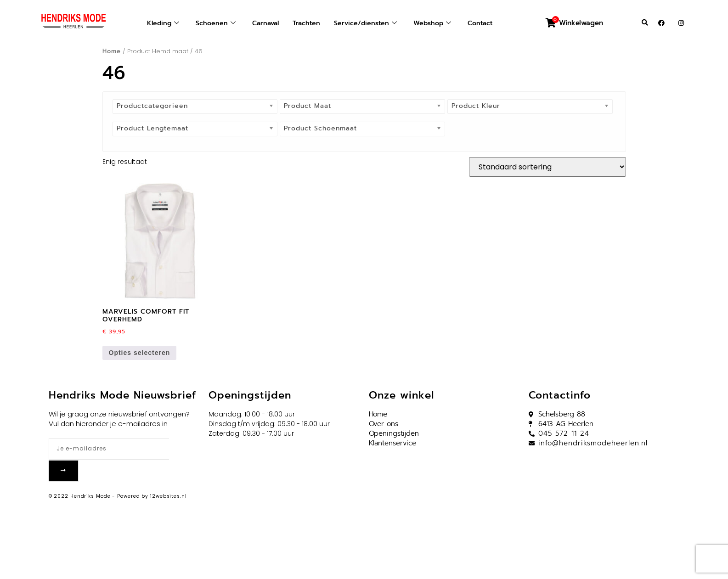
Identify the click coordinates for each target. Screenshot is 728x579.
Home (112, 51)
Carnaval (263, 23)
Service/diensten (367, 23)
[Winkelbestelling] (547, 167)
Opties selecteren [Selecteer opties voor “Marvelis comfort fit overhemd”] (140, 353)
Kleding (158, 23)
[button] (645, 23)
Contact (485, 23)
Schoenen (212, 23)
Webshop (435, 23)
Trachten (306, 23)
